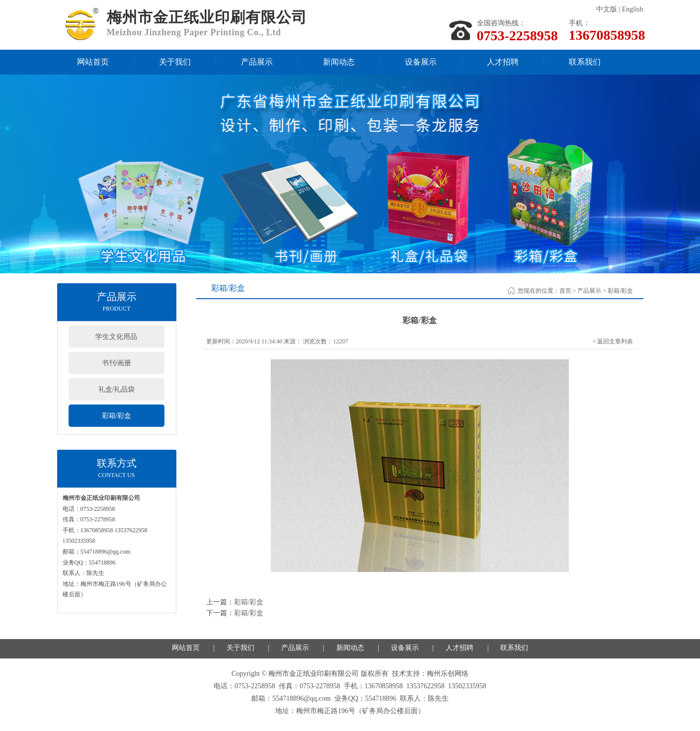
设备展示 (421, 62)
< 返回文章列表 (613, 341)
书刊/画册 (117, 363)
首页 (565, 291)
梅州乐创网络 (448, 674)
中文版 (607, 9)
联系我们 (585, 62)
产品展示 (257, 62)
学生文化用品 (116, 337)
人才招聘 (503, 62)
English (633, 9)
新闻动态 (339, 62)
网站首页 (93, 62)
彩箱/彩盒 (117, 416)
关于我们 (175, 62)
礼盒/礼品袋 (117, 389)
